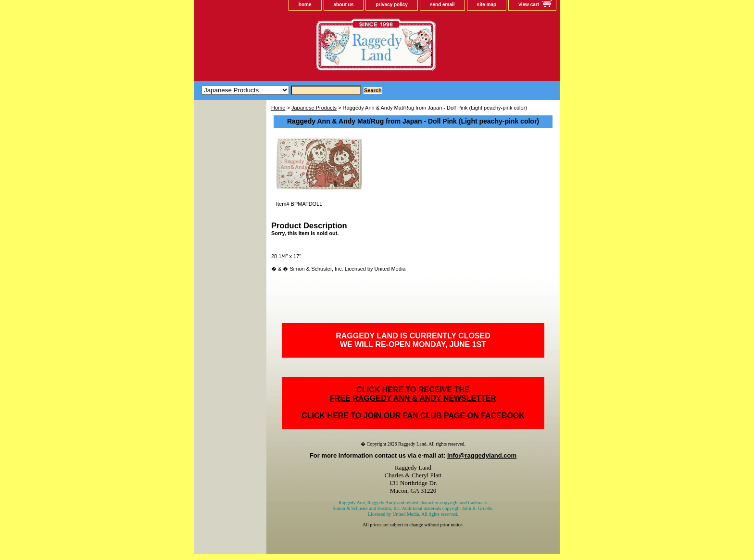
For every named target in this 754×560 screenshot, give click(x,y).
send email (442, 5)
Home (278, 108)
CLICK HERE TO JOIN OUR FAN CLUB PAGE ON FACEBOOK (413, 416)
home (305, 5)
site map (487, 5)
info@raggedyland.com (482, 455)
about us (344, 5)
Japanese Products (314, 108)
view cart (529, 5)
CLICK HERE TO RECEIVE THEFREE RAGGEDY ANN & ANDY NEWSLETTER (413, 394)
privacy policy (392, 5)
